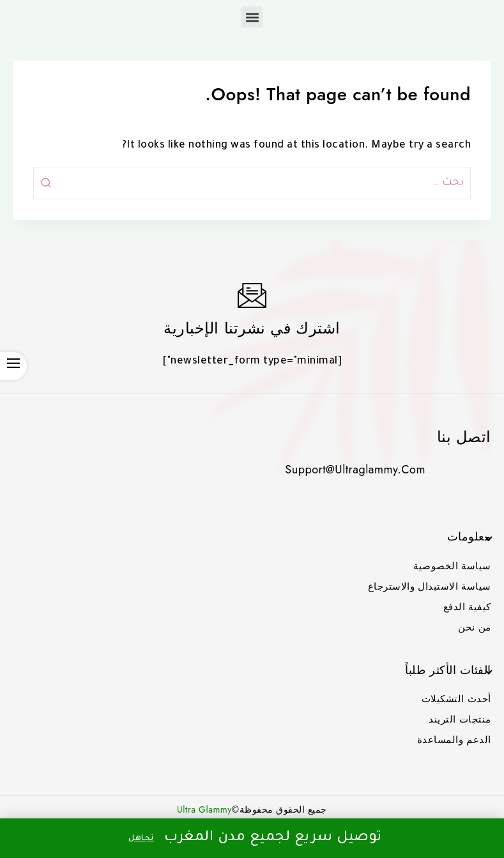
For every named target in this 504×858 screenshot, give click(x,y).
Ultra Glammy (204, 809)
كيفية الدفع (467, 607)
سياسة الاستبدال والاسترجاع (430, 586)
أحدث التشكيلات (456, 699)
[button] (252, 17)
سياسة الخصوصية (452, 566)
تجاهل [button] (141, 839)
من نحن (475, 627)
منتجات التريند (460, 719)
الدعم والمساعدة (454, 740)
